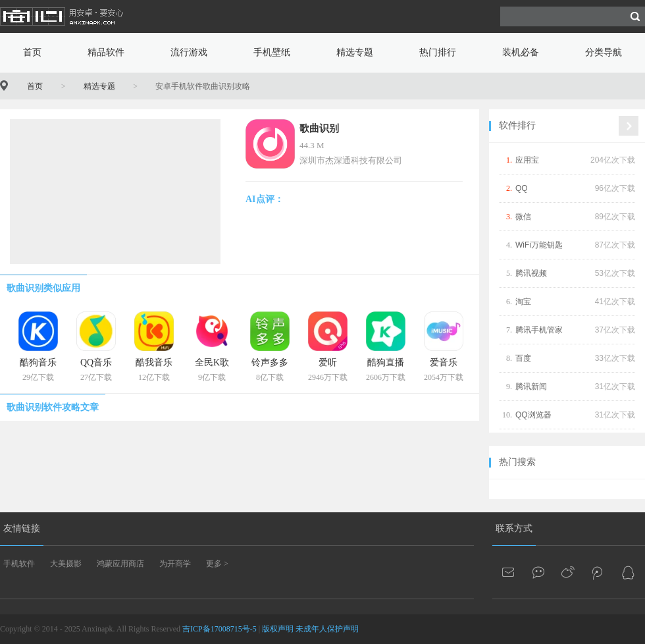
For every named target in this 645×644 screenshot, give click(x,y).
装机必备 (521, 52)
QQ (522, 188)
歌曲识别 (319, 128)
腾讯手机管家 (539, 330)
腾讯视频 (531, 273)
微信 (523, 217)
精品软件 (106, 52)
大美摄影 (66, 564)
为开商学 (175, 564)
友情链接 (22, 528)
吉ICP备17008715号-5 (219, 629)
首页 (32, 52)
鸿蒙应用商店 (120, 564)
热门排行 (438, 52)
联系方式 (514, 528)
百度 (523, 358)
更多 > (217, 564)
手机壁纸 (272, 52)
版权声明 (278, 629)
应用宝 (527, 160)
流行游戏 (189, 52)
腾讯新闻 (531, 387)
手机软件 (19, 564)
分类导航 (604, 52)
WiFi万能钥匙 (539, 245)
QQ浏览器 (533, 415)
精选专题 (355, 52)
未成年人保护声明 (327, 629)
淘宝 (523, 302)
